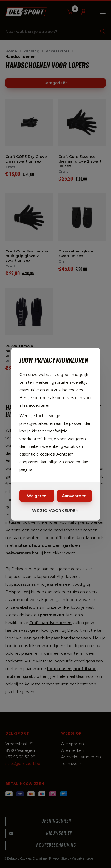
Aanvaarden (74, 496)
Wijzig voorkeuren (55, 510)
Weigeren (37, 496)
